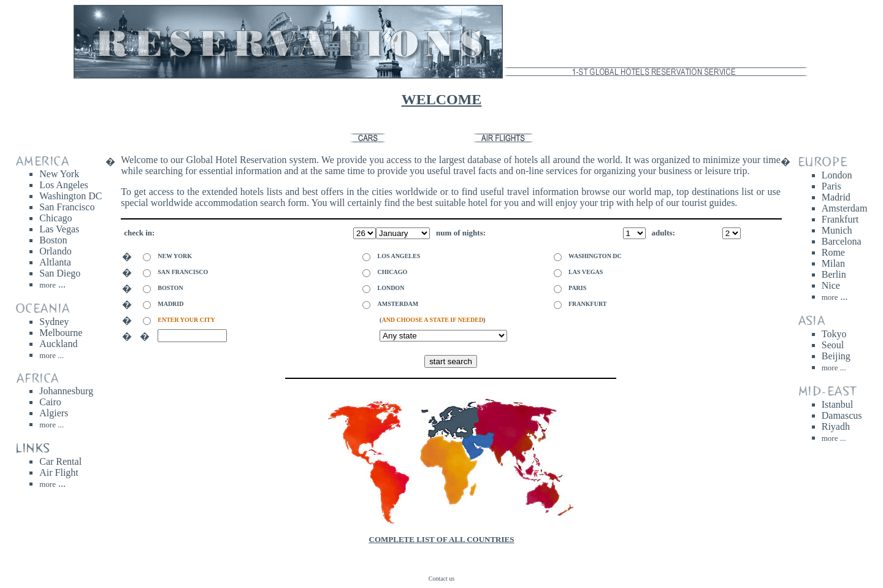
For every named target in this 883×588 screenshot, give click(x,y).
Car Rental (60, 461)
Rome (833, 252)
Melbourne (61, 333)
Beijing (836, 356)
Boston (53, 240)
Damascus (842, 415)
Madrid (836, 197)
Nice (831, 285)
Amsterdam (845, 208)
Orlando (55, 251)
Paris (831, 186)
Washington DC (71, 196)
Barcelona (842, 241)
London (837, 175)
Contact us (442, 578)
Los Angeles (64, 185)
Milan (833, 263)
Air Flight (59, 472)
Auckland (58, 344)
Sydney (54, 322)
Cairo (50, 402)
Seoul (833, 345)
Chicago (55, 218)
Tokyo (834, 334)
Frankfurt (840, 219)
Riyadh (836, 426)
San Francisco (67, 207)
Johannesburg (66, 391)
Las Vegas (59, 229)
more (48, 484)
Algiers (54, 413)
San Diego (60, 273)
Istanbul (838, 404)
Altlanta (55, 262)
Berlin (834, 274)
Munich (837, 230)
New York (59, 174)
